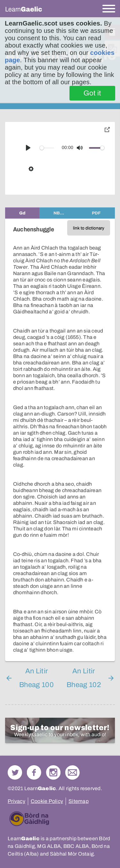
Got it (92, 93)
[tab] (22, 213)
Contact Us (72, 772)
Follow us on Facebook (34, 772)
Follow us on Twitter (15, 772)
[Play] (28, 148)
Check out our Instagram (53, 772)
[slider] (47, 148)
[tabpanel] (60, 440)
